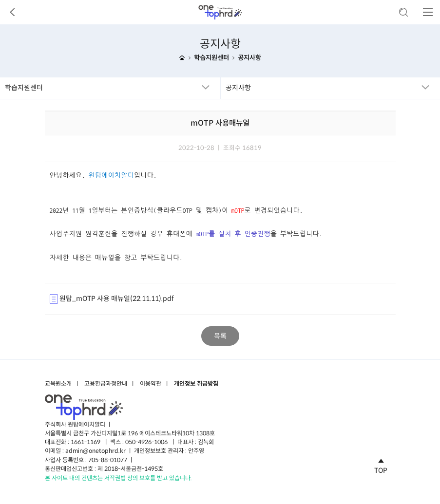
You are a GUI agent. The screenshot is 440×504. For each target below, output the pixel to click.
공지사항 (249, 58)
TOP (381, 465)
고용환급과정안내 (106, 384)
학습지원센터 (211, 58)
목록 (220, 336)
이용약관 (151, 384)
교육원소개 (58, 384)
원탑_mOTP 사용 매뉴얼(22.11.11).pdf (112, 299)
